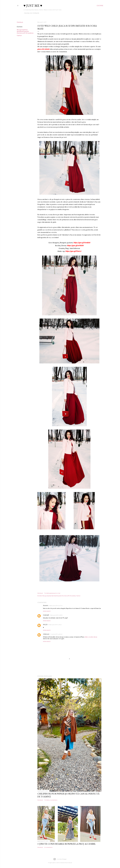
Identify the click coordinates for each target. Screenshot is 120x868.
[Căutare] (100, 6)
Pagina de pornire (32, 13)
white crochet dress (91, 637)
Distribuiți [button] (20, 22)
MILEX (45, 625)
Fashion (19, 36)
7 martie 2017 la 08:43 (56, 634)
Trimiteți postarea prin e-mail (52, 593)
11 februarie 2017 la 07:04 (56, 606)
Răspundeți (47, 611)
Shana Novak (68, 863)
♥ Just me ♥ (33, 6)
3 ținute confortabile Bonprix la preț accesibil (67, 844)
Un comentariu (48, 847)
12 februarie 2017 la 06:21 (55, 625)
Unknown (46, 634)
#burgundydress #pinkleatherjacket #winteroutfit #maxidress (25, 31)
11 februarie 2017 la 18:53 (56, 615)
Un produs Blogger (60, 859)
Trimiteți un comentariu (51, 800)
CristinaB (46, 615)
